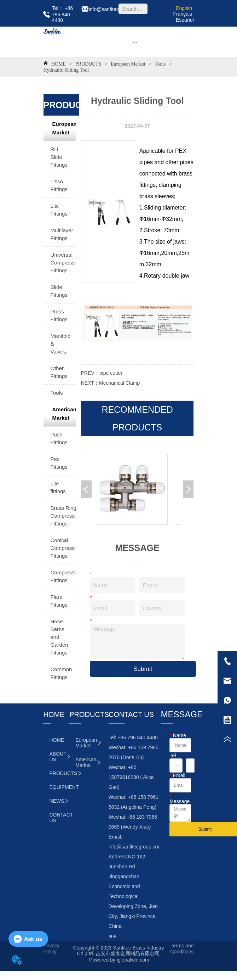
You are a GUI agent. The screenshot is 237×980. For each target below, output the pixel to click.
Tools (160, 64)
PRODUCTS (88, 64)
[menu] (135, 42)
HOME (58, 64)
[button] (135, 42)
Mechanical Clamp (119, 383)
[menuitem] (135, 42)
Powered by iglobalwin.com (119, 960)
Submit (143, 669)
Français (183, 14)
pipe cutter (111, 373)
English (184, 8)
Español (185, 20)
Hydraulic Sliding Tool (66, 70)
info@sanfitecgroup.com (135, 847)
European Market (128, 64)
